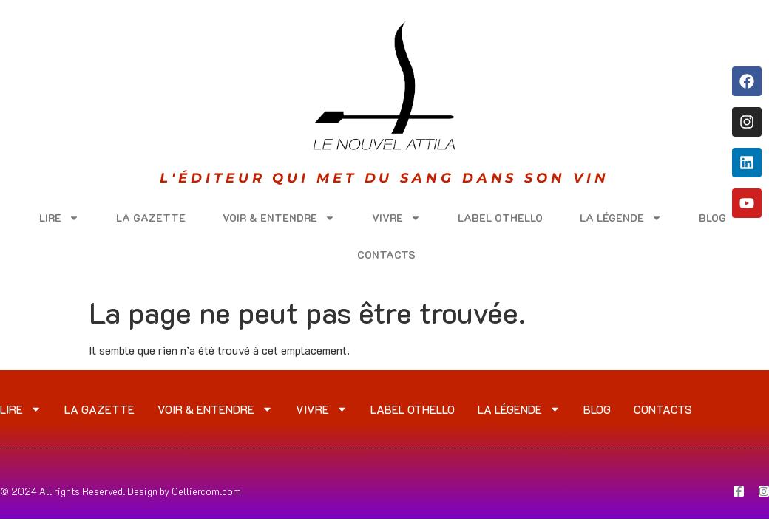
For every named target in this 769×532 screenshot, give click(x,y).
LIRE (59, 218)
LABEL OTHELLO (500, 218)
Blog (712, 218)
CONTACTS (386, 255)
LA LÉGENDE (621, 218)
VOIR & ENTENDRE (279, 218)
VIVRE (396, 218)
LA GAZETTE (151, 218)
